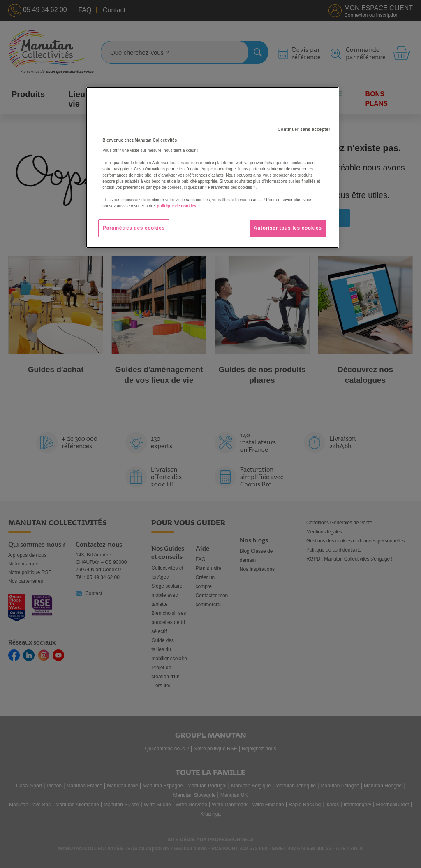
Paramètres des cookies (134, 228)
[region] (212, 168)
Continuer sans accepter (304, 129)
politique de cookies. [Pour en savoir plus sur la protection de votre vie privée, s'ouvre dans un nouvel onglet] (177, 206)
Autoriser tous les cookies (288, 228)
